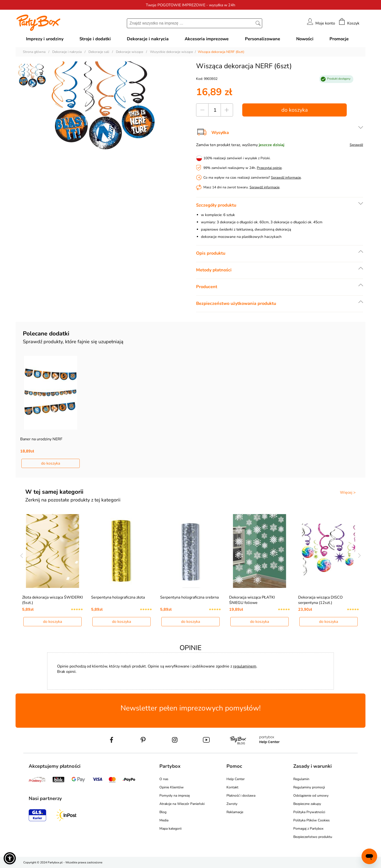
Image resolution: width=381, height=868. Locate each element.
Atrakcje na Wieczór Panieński (182, 804)
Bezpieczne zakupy (307, 804)
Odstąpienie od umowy (311, 796)
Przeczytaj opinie (269, 168)
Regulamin (301, 779)
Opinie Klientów (172, 787)
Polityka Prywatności (309, 812)
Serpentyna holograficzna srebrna (189, 597)
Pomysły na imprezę (175, 796)
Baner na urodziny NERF (41, 439)
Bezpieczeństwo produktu (313, 837)
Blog (163, 812)
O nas (164, 779)
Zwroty (232, 804)
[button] (10, 858)
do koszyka (295, 110)
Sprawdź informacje (286, 178)
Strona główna (34, 52)
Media (164, 820)
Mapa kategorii (170, 829)
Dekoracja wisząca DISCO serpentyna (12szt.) (320, 600)
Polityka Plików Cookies (312, 820)
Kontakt (232, 787)
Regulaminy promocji (309, 787)
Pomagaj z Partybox (308, 829)
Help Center (236, 779)
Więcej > (348, 492)
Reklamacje (235, 812)
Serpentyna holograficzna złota (118, 597)
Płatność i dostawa (241, 796)
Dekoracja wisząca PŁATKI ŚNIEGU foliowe (252, 600)
